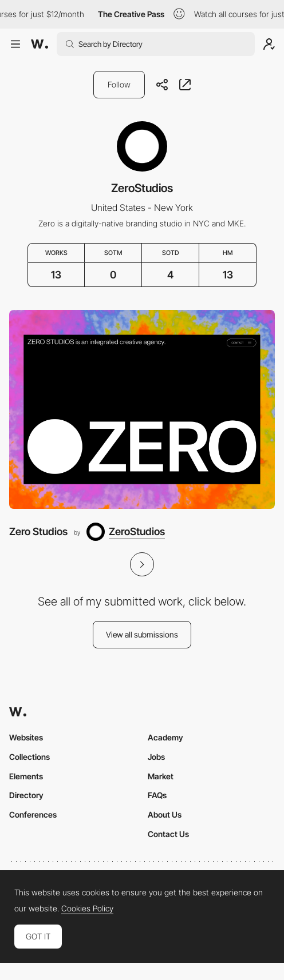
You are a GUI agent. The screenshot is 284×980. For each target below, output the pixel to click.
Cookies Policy (87, 909)
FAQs (157, 795)
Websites (26, 737)
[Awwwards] (40, 44)
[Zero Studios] (142, 409)
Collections (29, 757)
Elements (26, 776)
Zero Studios (38, 531)
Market (161, 776)
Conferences (33, 814)
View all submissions (142, 634)
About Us (165, 814)
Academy (165, 737)
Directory (26, 795)
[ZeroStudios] (126, 532)
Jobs (156, 757)
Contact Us (168, 834)
